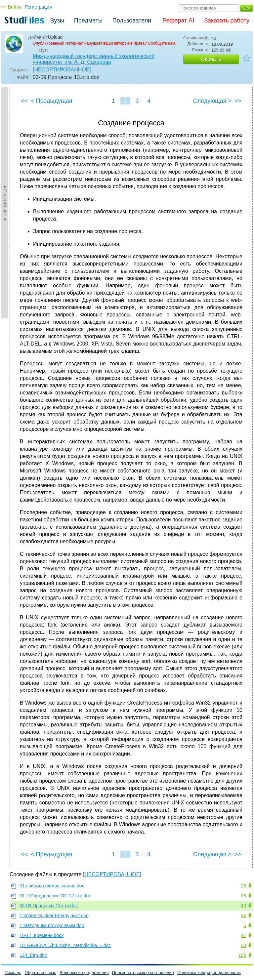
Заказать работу (227, 20)
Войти (14, 7)
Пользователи (132, 20)
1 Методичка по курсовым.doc (52, 925)
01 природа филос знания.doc (52, 886)
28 (243, 896)
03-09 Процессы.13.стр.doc (49, 906)
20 (243, 945)
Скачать (211, 59)
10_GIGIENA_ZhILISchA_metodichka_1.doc (65, 945)
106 (242, 955)
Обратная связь (40, 973)
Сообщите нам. (162, 43)
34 (243, 916)
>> (238, 101)
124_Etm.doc (33, 955)
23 (243, 886)
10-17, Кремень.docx (42, 935)
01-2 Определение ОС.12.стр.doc (55, 896)
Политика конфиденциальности (209, 973)
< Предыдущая (52, 101)
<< (24, 101)
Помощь (13, 973)
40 (243, 906)
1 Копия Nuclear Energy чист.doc (54, 916)
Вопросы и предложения (84, 973)
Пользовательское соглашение (143, 973)
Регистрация (38, 7)
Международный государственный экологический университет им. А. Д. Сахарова (94, 59)
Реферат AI (178, 20)
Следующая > (212, 101)
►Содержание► (5, 203)
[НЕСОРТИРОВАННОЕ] (62, 70)
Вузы (57, 20)
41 (243, 935)
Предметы (88, 20)
